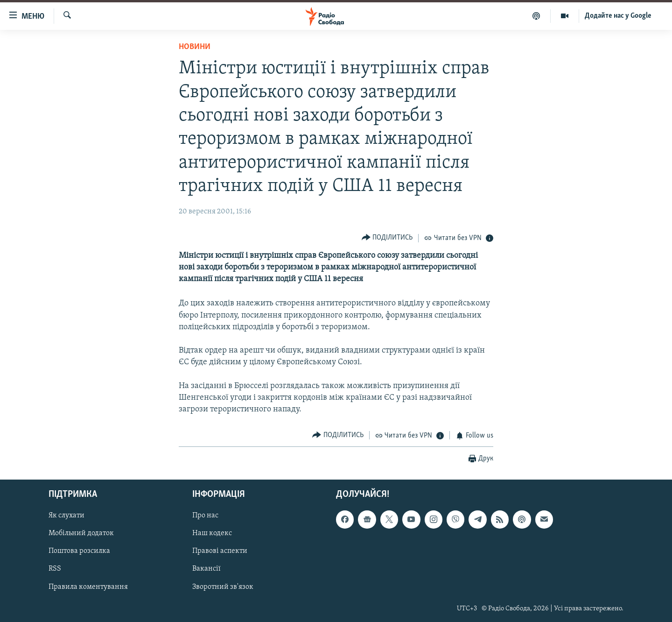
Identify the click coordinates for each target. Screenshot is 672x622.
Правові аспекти (220, 551)
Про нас (205, 516)
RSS (55, 569)
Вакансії (206, 569)
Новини (195, 47)
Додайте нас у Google (618, 16)
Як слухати (66, 516)
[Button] (387, 238)
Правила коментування (88, 587)
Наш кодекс (212, 533)
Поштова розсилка (79, 551)
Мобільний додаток (81, 533)
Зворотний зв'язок (223, 587)
